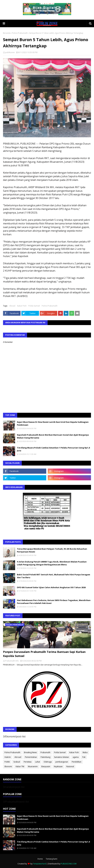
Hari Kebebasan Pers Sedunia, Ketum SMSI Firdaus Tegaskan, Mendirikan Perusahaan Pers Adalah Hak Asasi (54, 602)
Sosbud (17, 762)
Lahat (38, 762)
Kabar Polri (22, 306)
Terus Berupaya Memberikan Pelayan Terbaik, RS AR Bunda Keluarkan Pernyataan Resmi (52, 550)
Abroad (18, 757)
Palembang (45, 757)
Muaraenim (33, 766)
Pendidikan (77, 762)
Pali (84, 757)
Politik (7, 762)
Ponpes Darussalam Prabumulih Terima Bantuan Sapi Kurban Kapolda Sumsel (44, 654)
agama (76, 757)
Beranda (7, 33)
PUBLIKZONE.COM (69, 864)
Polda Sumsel (34, 306)
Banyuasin (46, 766)
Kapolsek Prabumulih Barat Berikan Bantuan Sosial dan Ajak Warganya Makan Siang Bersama (53, 436)
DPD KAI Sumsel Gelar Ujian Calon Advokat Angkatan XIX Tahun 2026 (51, 587)
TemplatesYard (40, 864)
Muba (85, 752)
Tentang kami (52, 859)
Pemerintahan (31, 757)
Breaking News (30, 752)
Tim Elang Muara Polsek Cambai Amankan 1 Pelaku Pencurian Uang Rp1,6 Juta (53, 449)
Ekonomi (8, 766)
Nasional (70, 766)
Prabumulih (45, 752)
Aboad (12, 306)
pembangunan (62, 762)
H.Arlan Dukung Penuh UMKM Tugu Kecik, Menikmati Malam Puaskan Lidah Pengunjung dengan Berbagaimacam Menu (52, 563)
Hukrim (8, 757)
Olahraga (48, 762)
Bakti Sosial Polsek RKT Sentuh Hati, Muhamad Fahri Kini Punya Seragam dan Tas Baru (53, 576)
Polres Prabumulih (20, 33)
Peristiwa (28, 762)
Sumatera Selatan (62, 757)
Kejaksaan (58, 766)
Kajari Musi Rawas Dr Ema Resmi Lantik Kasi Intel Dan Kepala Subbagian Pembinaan (53, 423)
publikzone (10, 52)
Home (40, 859)
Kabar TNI (20, 766)
